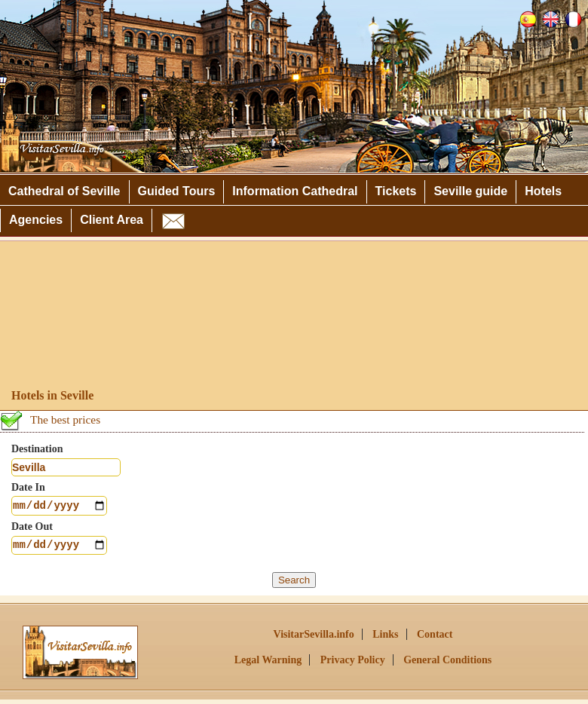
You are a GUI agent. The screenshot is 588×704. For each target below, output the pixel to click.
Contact (435, 639)
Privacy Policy (353, 664)
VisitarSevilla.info (314, 639)
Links (385, 639)
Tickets (396, 191)
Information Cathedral (295, 191)
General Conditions (447, 664)
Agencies (36, 220)
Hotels (543, 191)
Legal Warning (268, 664)
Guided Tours (177, 191)
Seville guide (470, 191)
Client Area (112, 220)
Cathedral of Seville (64, 191)
